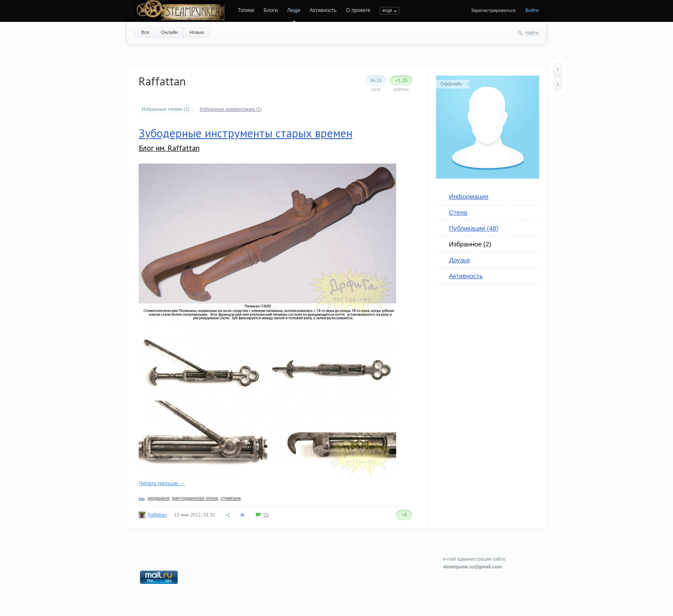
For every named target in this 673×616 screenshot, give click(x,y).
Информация (469, 196)
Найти (532, 33)
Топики (246, 10)
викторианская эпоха (195, 498)
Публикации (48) (474, 228)
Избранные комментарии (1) (231, 109)
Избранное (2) (470, 244)
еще (387, 10)
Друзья (459, 260)
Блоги (271, 10)
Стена (458, 212)
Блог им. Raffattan (169, 148)
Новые (197, 32)
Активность (323, 10)
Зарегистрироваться (493, 10)
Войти (532, 10)
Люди (294, 10)
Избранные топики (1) (165, 109)
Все (145, 32)
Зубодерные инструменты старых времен (246, 133)
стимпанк (231, 498)
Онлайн (169, 32)
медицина (159, 498)
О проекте (358, 10)
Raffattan (157, 515)
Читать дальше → (162, 483)
